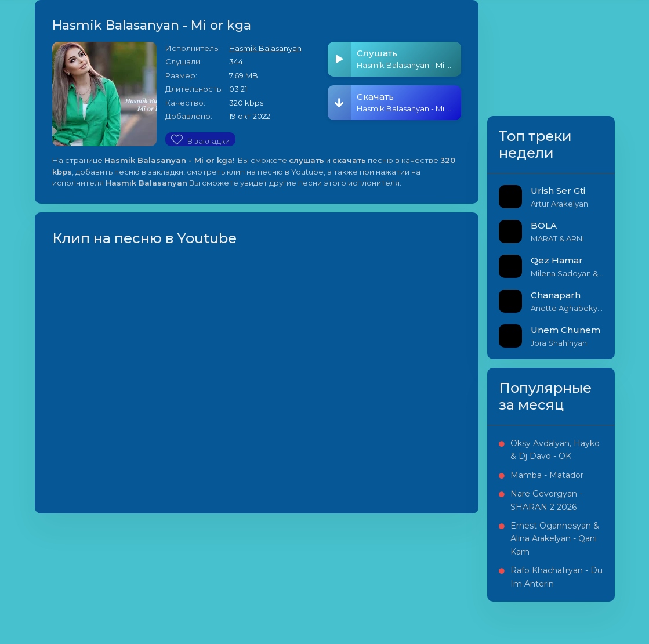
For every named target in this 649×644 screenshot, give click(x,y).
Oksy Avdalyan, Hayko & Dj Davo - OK (555, 450)
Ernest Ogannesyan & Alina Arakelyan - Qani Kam (555, 539)
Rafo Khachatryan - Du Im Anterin (556, 577)
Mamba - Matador (547, 475)
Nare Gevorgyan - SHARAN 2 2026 (546, 500)
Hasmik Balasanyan (265, 48)
